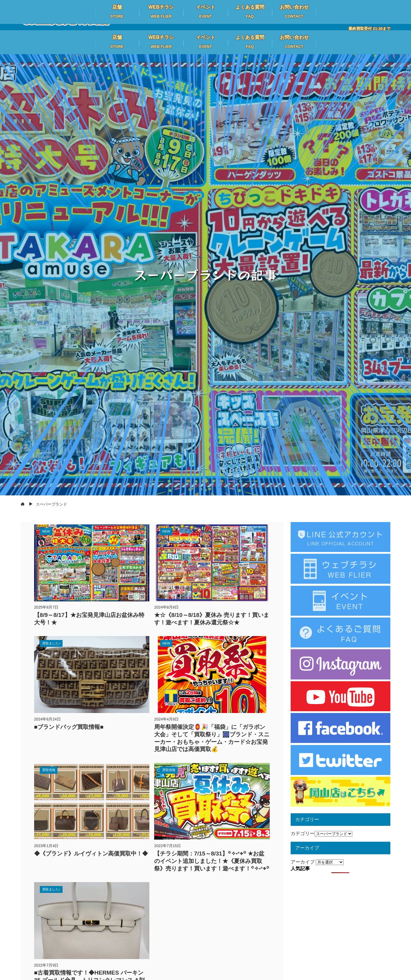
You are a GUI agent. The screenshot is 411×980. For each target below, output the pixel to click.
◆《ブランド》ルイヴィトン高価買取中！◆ (91, 854)
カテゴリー (303, 833)
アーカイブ (303, 862)
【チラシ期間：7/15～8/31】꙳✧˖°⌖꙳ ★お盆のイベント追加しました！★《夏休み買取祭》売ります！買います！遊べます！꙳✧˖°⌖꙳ (212, 861)
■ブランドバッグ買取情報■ (69, 727)
